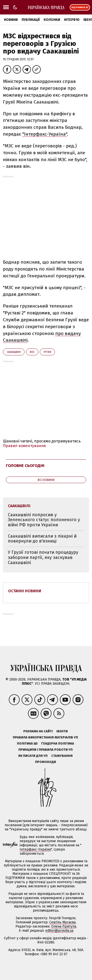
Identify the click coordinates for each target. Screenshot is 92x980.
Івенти (62, 731)
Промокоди (46, 762)
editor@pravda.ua (59, 931)
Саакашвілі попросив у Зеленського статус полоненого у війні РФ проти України (44, 520)
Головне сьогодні (25, 466)
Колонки (52, 20)
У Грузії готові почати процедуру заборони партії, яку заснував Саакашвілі (43, 557)
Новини (11, 20)
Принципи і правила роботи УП (46, 750)
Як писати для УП (33, 756)
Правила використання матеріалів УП (45, 737)
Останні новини (25, 591)
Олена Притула (64, 926)
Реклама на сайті (38, 731)
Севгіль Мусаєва (62, 922)
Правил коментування (24, 446)
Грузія (47, 352)
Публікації (31, 20)
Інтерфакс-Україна (35, 849)
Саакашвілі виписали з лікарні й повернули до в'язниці (42, 539)
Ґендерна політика (58, 743)
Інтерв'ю (72, 20)
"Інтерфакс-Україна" (45, 134)
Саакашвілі (14, 352)
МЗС (32, 352)
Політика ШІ (27, 743)
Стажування (62, 756)
